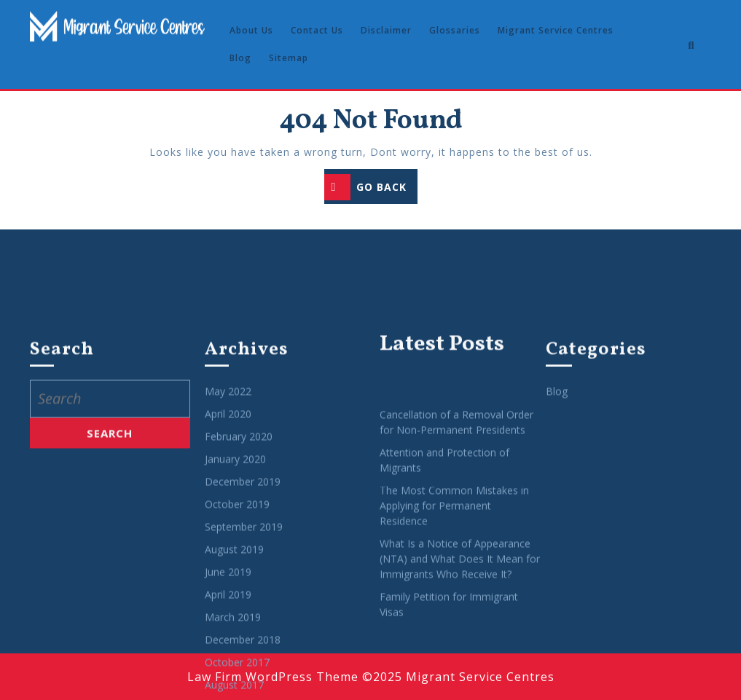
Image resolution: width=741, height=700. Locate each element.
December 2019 (243, 673)
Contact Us (317, 30)
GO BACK (371, 188)
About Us (251, 30)
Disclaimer (386, 30)
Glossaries (455, 30)
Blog (240, 58)
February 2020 (239, 628)
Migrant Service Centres (556, 30)
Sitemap (289, 58)
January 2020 (235, 650)
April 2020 (228, 605)
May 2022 (228, 582)
